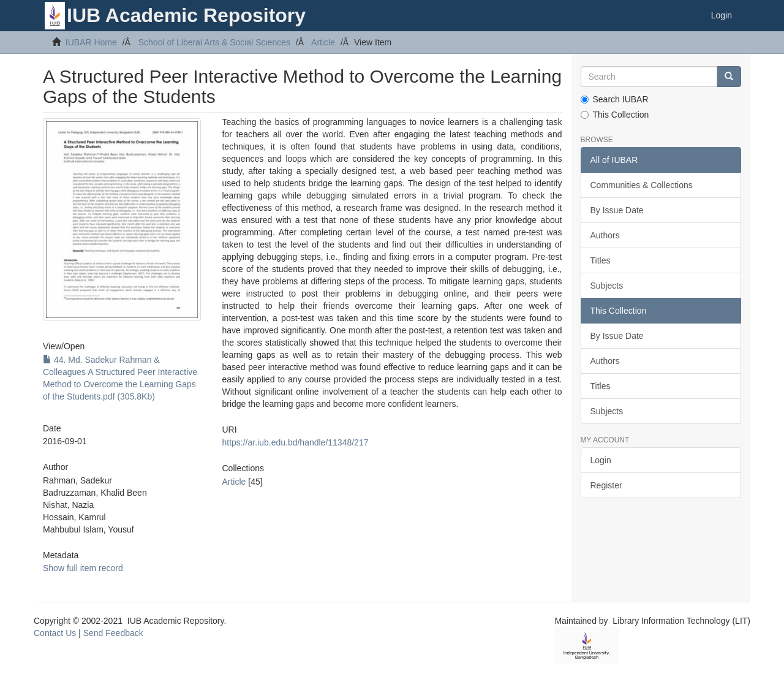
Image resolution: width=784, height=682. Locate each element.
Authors (605, 235)
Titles (601, 260)
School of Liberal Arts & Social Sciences (214, 42)
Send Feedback (113, 633)
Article (323, 42)
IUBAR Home (91, 42)
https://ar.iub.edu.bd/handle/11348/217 (295, 442)
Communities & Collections (642, 185)
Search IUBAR (615, 99)
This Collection (615, 115)
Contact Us (55, 633)
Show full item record (83, 568)
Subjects (607, 286)
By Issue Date (617, 210)
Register (606, 485)
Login (601, 460)
